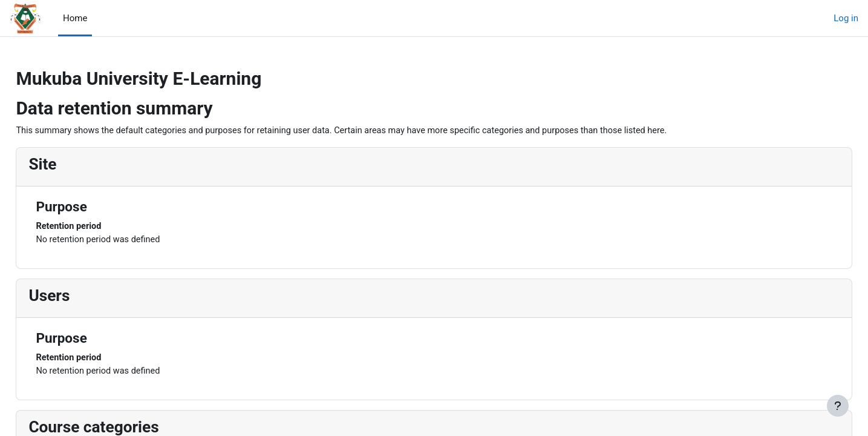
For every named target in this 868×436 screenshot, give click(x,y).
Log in (846, 18)
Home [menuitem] (75, 18)
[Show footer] (838, 406)
